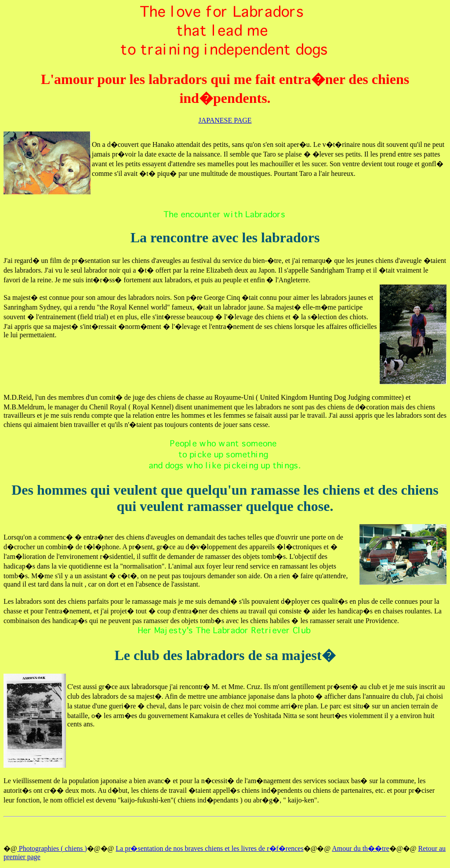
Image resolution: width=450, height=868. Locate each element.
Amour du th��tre (361, 848)
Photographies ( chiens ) (52, 848)
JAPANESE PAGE (225, 120)
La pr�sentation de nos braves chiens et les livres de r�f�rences (209, 848)
